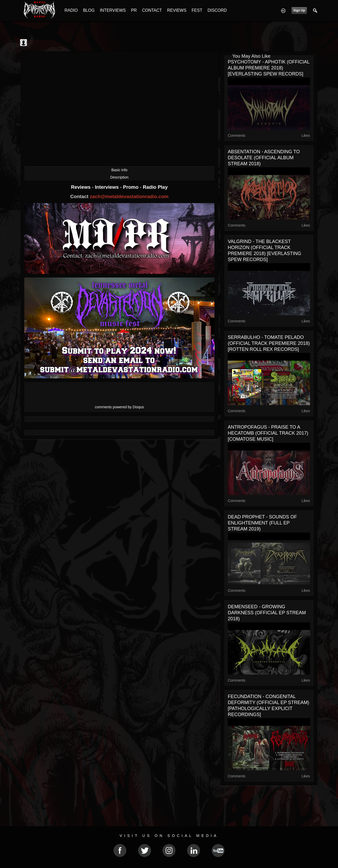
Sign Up (299, 10)
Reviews (81, 187)
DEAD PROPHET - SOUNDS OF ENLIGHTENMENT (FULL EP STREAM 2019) (262, 523)
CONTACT (152, 10)
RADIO (71, 10)
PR (134, 10)
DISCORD (217, 10)
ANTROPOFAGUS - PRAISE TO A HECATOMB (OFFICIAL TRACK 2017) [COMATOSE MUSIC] (268, 433)
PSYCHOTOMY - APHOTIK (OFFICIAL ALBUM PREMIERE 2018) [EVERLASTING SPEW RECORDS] (269, 68)
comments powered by (119, 407)
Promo (131, 187)
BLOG (89, 10)
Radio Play (155, 187)
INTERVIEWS (113, 10)
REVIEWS (177, 10)
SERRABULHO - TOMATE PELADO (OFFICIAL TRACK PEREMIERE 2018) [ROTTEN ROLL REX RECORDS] (269, 343)
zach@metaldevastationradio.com (129, 196)
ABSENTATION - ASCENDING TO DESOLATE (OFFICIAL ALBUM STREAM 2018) (264, 158)
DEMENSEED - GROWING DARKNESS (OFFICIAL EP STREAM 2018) (267, 613)
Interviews (107, 187)
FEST (197, 10)
